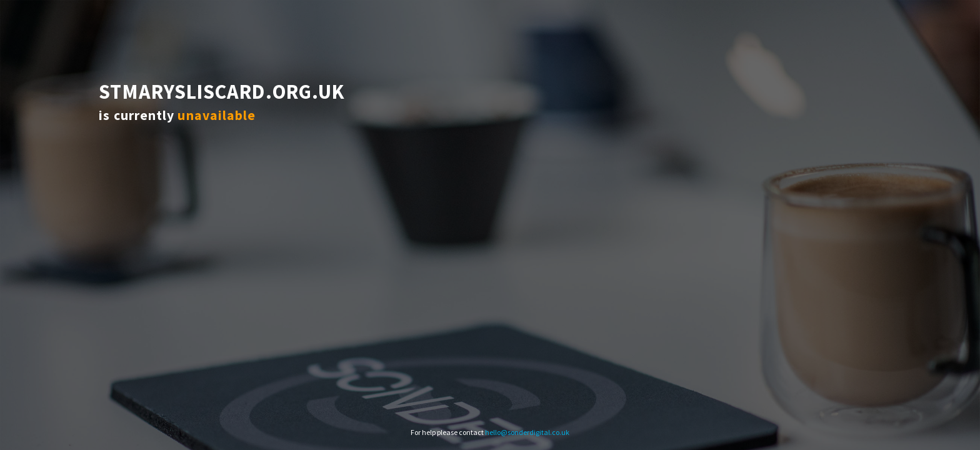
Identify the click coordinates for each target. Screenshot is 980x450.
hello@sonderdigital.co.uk (527, 432)
